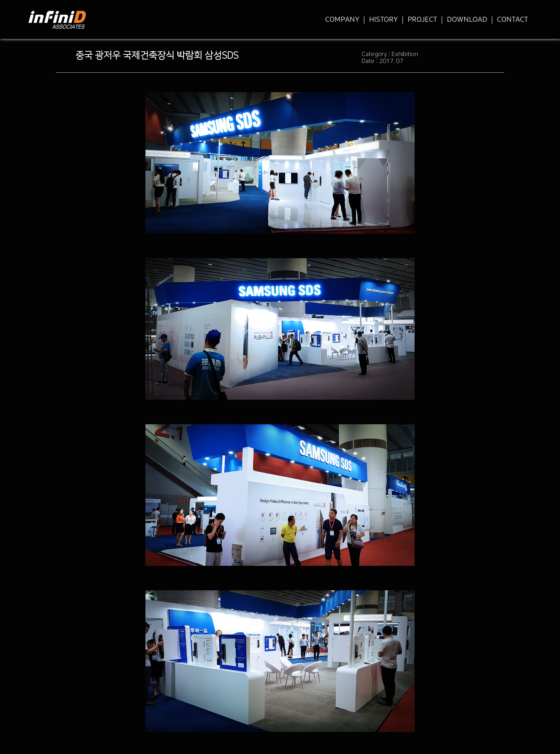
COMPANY (342, 19)
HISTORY (383, 19)
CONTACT (513, 19)
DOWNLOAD (467, 19)
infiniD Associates (57, 25)
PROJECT (422, 19)
